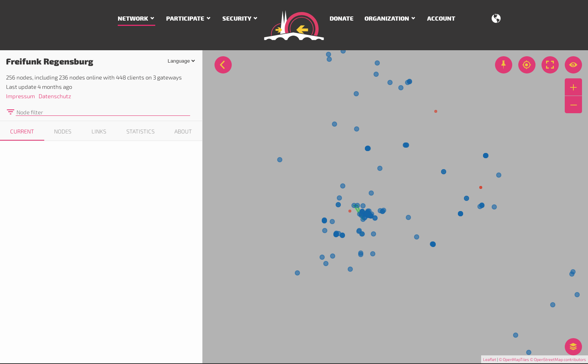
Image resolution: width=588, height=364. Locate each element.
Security (237, 19)
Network (133, 19)
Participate (185, 19)
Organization (387, 19)
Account (441, 19)
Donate (342, 19)
